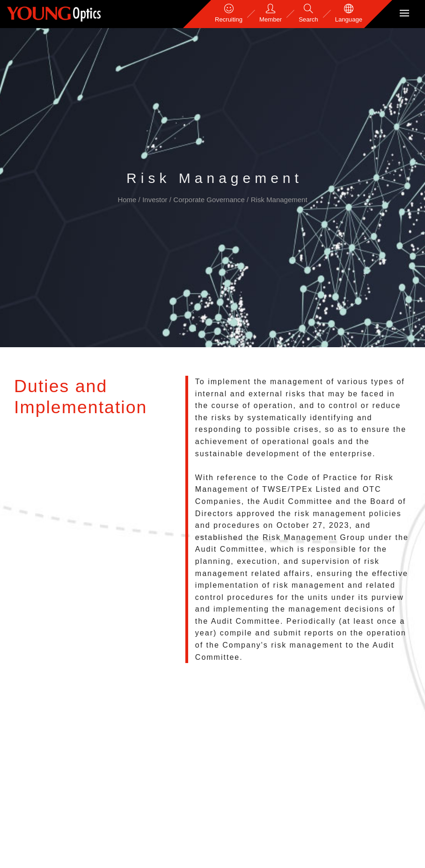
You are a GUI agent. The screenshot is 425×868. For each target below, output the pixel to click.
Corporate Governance (210, 200)
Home (128, 200)
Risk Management (279, 200)
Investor (156, 200)
